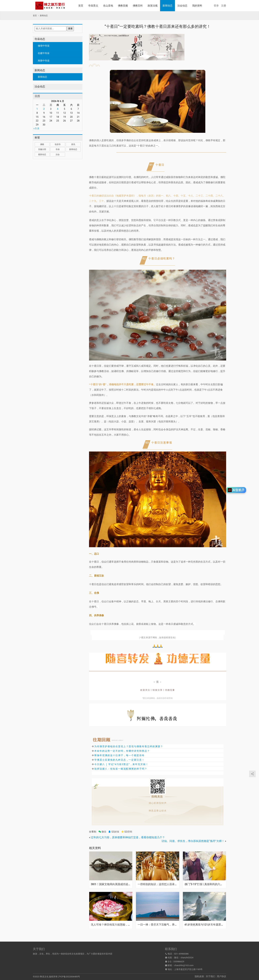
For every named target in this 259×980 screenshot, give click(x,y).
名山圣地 (108, 6)
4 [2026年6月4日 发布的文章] (58, 109)
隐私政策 (199, 976)
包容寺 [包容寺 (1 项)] (58, 144)
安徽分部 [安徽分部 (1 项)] (42, 149)
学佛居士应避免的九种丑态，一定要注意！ (119, 760)
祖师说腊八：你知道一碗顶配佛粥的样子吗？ (121, 769)
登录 (216, 6)
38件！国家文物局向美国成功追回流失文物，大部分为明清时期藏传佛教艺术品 (111, 884)
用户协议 (222, 976)
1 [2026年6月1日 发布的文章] (37, 109)
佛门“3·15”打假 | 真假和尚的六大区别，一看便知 (204, 884)
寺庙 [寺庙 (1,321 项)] (58, 149)
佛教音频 (123, 6)
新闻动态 (167, 6)
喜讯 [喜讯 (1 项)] (73, 144)
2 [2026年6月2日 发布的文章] (44, 109)
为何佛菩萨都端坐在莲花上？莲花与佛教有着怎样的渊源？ (129, 746)
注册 (224, 6)
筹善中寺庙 (44, 61)
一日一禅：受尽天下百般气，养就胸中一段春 (157, 925)
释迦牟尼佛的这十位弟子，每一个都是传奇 (119, 755)
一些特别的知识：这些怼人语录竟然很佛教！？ (157, 884)
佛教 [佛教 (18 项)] (42, 144)
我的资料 (197, 6)
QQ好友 (114, 832)
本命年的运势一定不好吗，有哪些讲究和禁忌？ (122, 751)
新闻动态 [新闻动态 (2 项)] (73, 149)
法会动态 (182, 6)
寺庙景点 (93, 6)
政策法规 (153, 6)
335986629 (179, 962)
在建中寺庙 (44, 53)
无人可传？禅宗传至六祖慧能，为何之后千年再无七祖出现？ (111, 925)
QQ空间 (127, 832)
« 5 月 (36, 128)
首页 (81, 6)
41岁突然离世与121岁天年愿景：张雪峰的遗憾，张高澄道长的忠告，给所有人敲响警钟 (204, 925)
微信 (102, 832)
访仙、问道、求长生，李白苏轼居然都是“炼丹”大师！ (193, 841)
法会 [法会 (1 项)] (58, 154)
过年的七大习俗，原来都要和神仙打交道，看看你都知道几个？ (128, 837)
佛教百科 (138, 6)
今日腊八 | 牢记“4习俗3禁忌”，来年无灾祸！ (121, 764)
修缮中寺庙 (44, 46)
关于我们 (210, 976)
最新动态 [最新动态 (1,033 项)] (42, 154)
